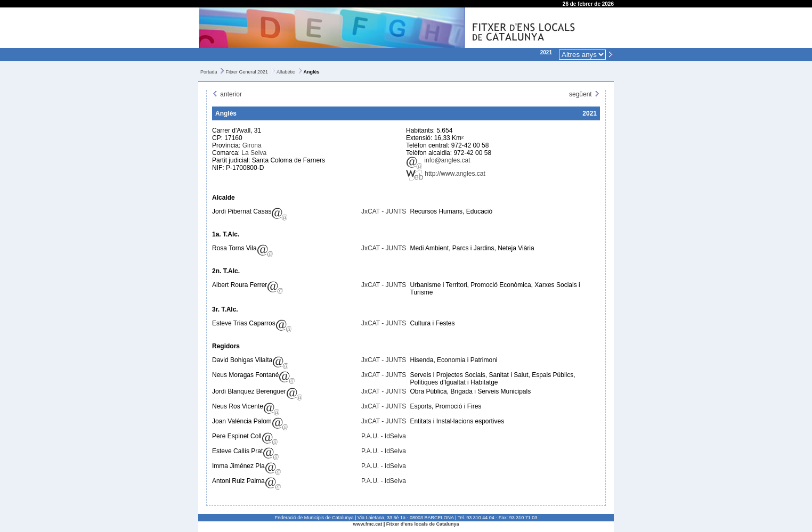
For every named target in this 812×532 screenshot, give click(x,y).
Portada (209, 72)
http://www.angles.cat (446, 174)
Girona (252, 145)
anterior (227, 94)
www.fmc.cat (368, 524)
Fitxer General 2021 (247, 72)
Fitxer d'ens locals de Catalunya (423, 524)
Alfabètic (286, 72)
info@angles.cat (438, 160)
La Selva (254, 153)
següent (584, 94)
